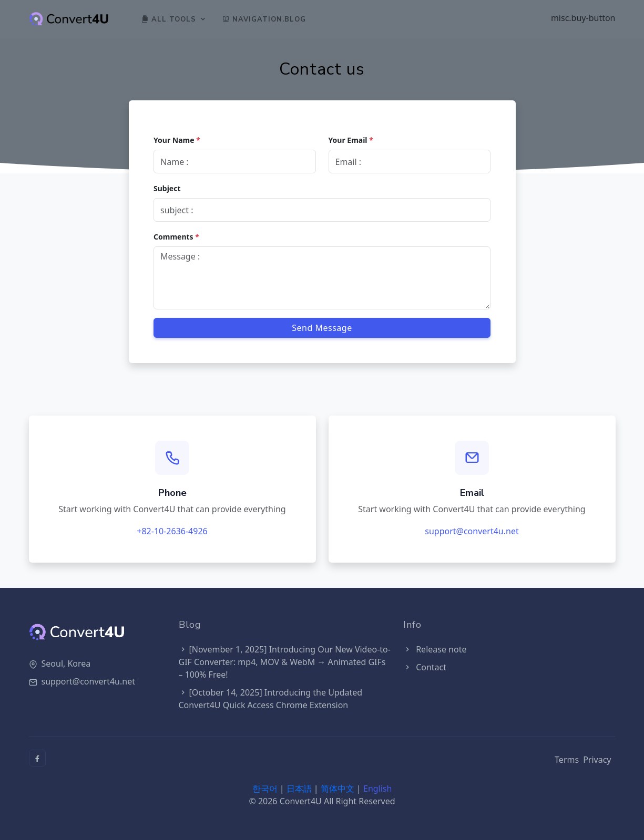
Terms (567, 760)
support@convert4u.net (472, 531)
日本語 (299, 789)
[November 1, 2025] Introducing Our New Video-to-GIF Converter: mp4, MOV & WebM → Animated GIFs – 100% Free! (285, 662)
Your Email (351, 139)
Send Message (322, 327)
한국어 (265, 789)
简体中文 (338, 789)
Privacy (597, 760)
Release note (435, 649)
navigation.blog (265, 19)
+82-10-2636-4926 (172, 531)
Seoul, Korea (66, 663)
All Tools (169, 19)
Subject (168, 188)
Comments (177, 236)
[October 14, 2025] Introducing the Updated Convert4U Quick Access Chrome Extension (271, 699)
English (377, 789)
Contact (425, 667)
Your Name (177, 139)
